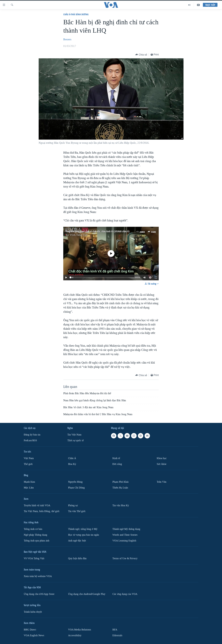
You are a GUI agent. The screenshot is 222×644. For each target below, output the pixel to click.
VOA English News (34, 635)
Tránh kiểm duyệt (33, 612)
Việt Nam (29, 458)
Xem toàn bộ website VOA (38, 576)
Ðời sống (117, 464)
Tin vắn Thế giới (77, 511)
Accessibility (75, 635)
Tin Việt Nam (74, 435)
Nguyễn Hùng (75, 482)
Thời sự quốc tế (76, 440)
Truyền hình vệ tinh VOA (37, 505)
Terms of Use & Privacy (125, 558)
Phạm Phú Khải (120, 482)
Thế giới (28, 464)
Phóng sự (73, 505)
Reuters (67, 39)
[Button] (141, 55)
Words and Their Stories (125, 535)
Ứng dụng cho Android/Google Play (87, 594)
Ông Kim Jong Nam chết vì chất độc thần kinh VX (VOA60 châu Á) (98, 231)
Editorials (117, 635)
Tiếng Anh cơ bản (33, 529)
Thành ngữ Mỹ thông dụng (126, 529)
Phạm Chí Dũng (76, 488)
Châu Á (72, 458)
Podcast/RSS (30, 440)
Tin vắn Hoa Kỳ (121, 505)
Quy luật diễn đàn (77, 558)
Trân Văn (162, 482)
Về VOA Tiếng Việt (34, 558)
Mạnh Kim (29, 482)
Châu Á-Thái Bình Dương (76, 14)
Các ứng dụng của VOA (125, 594)
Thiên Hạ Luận (120, 488)
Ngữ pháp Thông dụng (35, 535)
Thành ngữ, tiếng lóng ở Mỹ (83, 529)
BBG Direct (30, 630)
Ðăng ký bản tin (32, 435)
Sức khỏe (162, 464)
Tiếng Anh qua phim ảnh (37, 541)
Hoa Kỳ (72, 464)
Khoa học (162, 458)
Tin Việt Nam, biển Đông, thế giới (42, 511)
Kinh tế (116, 458)
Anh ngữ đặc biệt (77, 541)
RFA (115, 630)
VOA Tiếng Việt (79, 235)
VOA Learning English (124, 541)
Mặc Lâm (29, 488)
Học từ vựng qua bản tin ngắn (84, 535)
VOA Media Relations (80, 630)
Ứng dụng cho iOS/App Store (39, 594)
